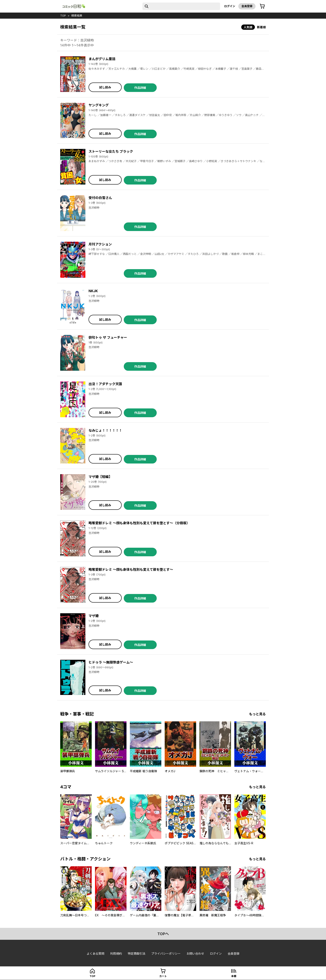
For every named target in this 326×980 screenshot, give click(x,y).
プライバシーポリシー (166, 954)
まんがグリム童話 (102, 59)
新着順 (261, 27)
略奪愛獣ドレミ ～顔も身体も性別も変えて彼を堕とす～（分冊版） (139, 523)
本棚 (234, 976)
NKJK (93, 291)
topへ (163, 934)
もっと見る (257, 714)
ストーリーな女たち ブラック (111, 151)
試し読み (105, 87)
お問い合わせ (195, 954)
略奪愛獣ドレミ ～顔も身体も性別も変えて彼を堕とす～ (131, 569)
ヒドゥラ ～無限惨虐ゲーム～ (111, 662)
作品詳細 (140, 88)
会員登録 (247, 6)
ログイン (230, 6)
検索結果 (77, 15)
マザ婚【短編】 (100, 477)
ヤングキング (99, 105)
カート (163, 976)
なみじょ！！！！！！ (105, 430)
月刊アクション (100, 244)
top (63, 15)
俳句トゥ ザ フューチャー (108, 337)
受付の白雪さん (100, 198)
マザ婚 (94, 616)
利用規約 (116, 954)
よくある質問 (95, 954)
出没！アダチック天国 (105, 384)
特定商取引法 (137, 954)
